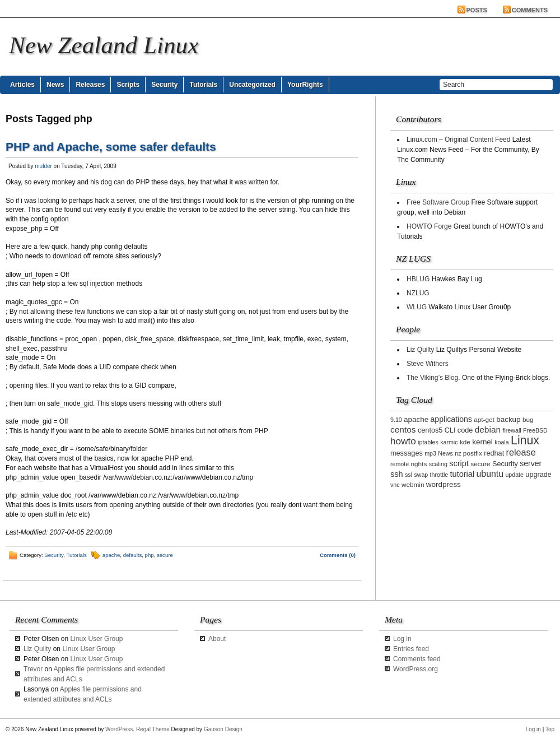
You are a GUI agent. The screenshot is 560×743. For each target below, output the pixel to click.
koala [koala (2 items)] (501, 442)
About (217, 639)
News (55, 85)
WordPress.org (416, 669)
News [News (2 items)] (445, 453)
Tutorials (203, 85)
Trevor (33, 669)
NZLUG (418, 293)
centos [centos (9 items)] (403, 429)
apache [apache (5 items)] (416, 419)
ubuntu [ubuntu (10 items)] (490, 474)
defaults (133, 555)
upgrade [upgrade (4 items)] (538, 475)
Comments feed (417, 659)
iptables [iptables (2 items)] (428, 442)
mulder (43, 166)
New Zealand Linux (104, 45)
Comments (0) (338, 555)
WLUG (417, 307)
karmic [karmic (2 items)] (449, 442)
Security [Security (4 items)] (505, 464)
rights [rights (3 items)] (419, 464)
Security (164, 85)
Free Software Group (438, 202)
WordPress (119, 729)
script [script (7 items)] (459, 463)
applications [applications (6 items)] (451, 419)
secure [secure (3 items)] (480, 464)
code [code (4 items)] (465, 430)
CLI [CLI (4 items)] (450, 430)
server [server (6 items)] (531, 463)
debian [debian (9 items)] (488, 429)
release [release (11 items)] (521, 452)
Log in (402, 639)
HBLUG (418, 279)
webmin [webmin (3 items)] (413, 484)
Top (550, 729)
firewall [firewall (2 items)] (512, 430)
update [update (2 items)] (514, 475)
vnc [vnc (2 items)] (395, 485)
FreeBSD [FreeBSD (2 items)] (535, 430)
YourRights (305, 85)
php (150, 555)
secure (165, 555)
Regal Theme (153, 729)
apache (111, 555)
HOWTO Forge (429, 226)
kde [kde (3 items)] (465, 442)
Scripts (128, 85)
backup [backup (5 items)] (508, 419)
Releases (90, 85)
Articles (22, 85)
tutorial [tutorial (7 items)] (463, 474)
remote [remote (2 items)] (400, 464)
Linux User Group (96, 639)
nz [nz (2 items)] (458, 453)
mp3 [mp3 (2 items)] (430, 453)
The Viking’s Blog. (433, 378)
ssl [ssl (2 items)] (409, 475)
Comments (530, 10)
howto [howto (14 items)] (403, 441)
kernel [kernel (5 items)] (482, 442)
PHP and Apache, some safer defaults (111, 147)
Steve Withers (428, 364)
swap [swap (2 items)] (421, 475)
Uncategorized (252, 85)
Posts (477, 10)
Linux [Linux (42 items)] (525, 440)
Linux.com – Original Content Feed (458, 140)
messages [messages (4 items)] (407, 453)
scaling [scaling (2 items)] (438, 464)
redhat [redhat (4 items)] (494, 453)
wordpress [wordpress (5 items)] (444, 484)
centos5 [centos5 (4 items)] (430, 430)
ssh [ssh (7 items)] (397, 474)
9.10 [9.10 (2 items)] (396, 420)
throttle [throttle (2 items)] (439, 475)
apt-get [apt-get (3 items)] (484, 419)
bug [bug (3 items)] (528, 419)
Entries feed (411, 649)
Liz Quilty (420, 350)
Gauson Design (223, 729)
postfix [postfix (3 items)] (473, 453)
